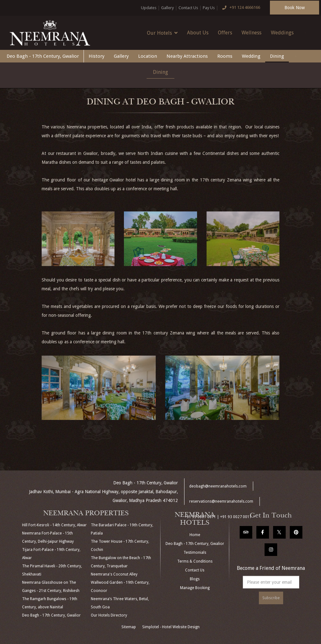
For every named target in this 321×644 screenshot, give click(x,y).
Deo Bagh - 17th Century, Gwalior (43, 56)
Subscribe (271, 598)
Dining (277, 56)
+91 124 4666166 (240, 8)
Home (195, 535)
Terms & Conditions (195, 561)
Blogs (195, 579)
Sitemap (129, 627)
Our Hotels (162, 33)
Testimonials (195, 552)
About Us (198, 33)
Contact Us (188, 8)
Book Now (295, 8)
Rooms (225, 56)
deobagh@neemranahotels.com (218, 486)
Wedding (251, 56)
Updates (149, 8)
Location (148, 56)
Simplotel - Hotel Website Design (171, 627)
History (96, 56)
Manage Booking (195, 588)
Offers (225, 33)
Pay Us (209, 8)
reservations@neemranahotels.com (221, 501)
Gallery (167, 8)
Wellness (251, 33)
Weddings (282, 33)
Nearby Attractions (187, 56)
